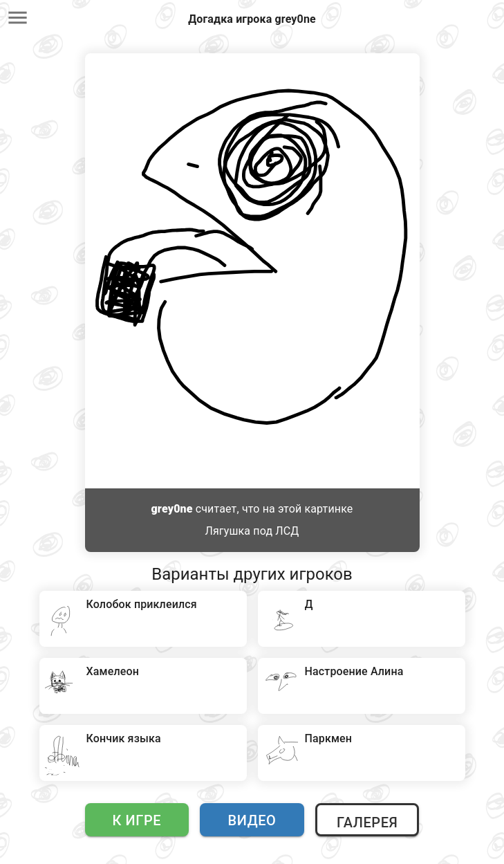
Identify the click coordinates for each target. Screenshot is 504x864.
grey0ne (172, 509)
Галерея (367, 822)
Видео (252, 820)
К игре (137, 820)
